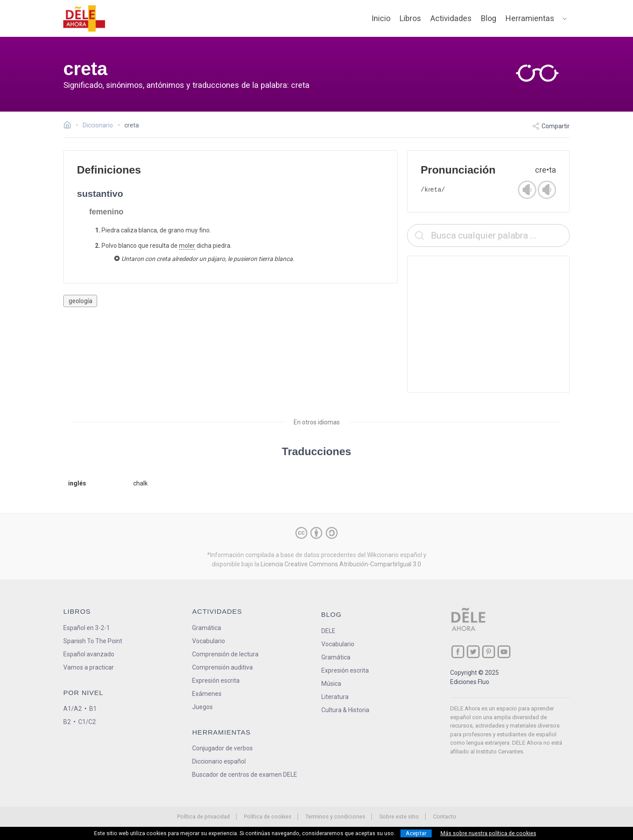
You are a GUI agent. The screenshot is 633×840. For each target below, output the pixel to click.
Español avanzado (89, 654)
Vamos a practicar (89, 667)
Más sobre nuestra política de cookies (488, 833)
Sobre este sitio (399, 816)
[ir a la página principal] (84, 18)
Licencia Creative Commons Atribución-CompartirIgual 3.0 (341, 564)
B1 (93, 709)
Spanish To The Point (93, 641)
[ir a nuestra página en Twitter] (473, 652)
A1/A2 (73, 709)
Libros (410, 18)
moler (187, 246)
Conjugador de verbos (222, 748)
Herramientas (530, 18)
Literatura (335, 697)
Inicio (381, 18)
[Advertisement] (488, 324)
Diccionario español (219, 761)
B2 (67, 722)
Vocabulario (209, 641)
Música (331, 684)
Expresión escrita (216, 681)
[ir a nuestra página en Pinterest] (489, 652)
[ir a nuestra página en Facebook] (458, 652)
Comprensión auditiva (222, 667)
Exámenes (207, 694)
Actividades (451, 18)
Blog (489, 18)
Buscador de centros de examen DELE (245, 775)
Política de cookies (268, 816)
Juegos (202, 707)
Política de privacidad (204, 816)
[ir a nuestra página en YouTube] (504, 652)
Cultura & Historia (345, 710)
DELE (328, 631)
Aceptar (416, 833)
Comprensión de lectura (225, 654)
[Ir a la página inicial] (70, 126)
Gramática (207, 628)
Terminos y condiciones (335, 816)
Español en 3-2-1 (87, 628)
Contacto (445, 816)
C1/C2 (87, 722)
